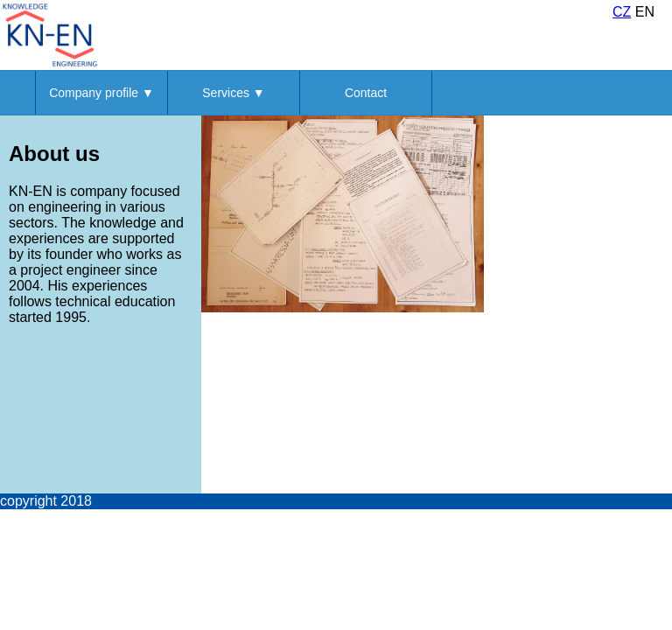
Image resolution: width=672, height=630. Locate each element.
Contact (366, 93)
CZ (622, 12)
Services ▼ (233, 93)
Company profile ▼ (101, 93)
